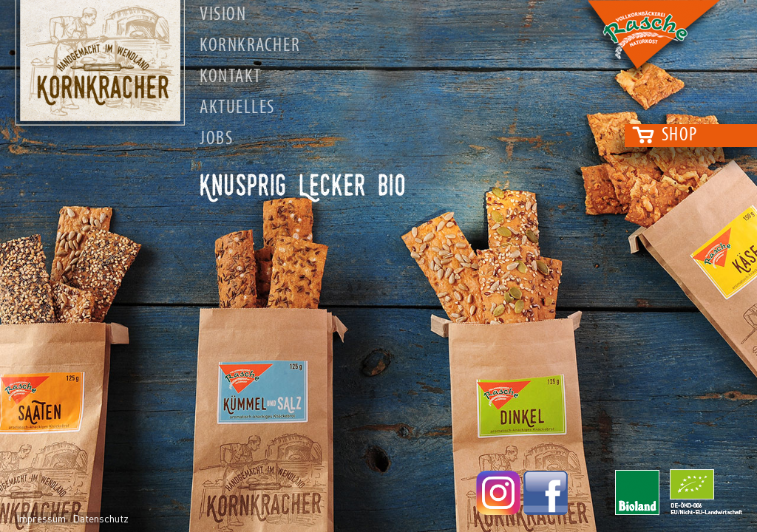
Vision (223, 15)
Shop (680, 136)
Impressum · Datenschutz (72, 518)
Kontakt (231, 77)
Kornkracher (250, 46)
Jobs (216, 139)
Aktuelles (237, 108)
